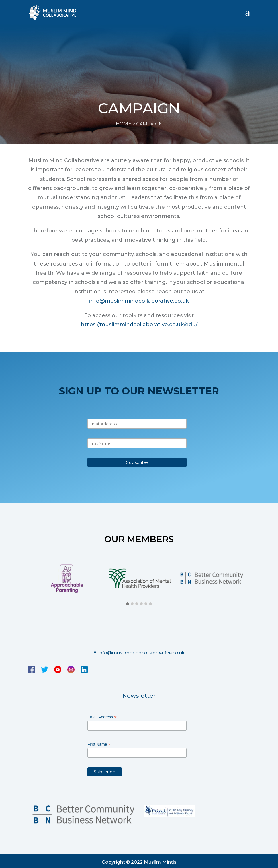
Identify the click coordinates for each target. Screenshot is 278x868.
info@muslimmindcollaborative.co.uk (139, 301)
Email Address (102, 717)
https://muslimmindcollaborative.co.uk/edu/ (139, 325)
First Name (99, 744)
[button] (128, 604)
